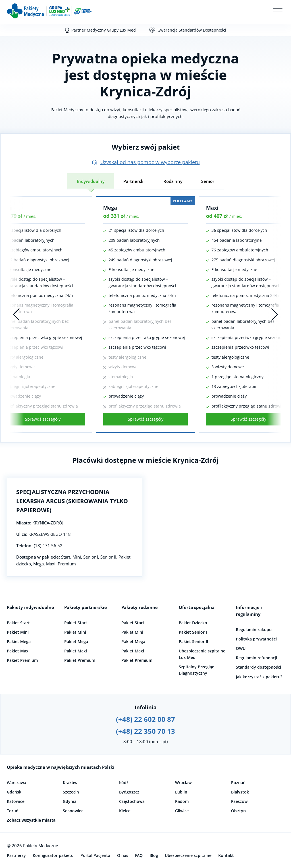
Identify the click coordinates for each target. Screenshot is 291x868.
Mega (110, 208)
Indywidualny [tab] (91, 181)
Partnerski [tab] (134, 181)
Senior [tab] (208, 181)
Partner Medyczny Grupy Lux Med (104, 30)
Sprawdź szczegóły (43, 419)
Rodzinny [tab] (173, 181)
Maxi (212, 208)
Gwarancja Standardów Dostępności (192, 30)
